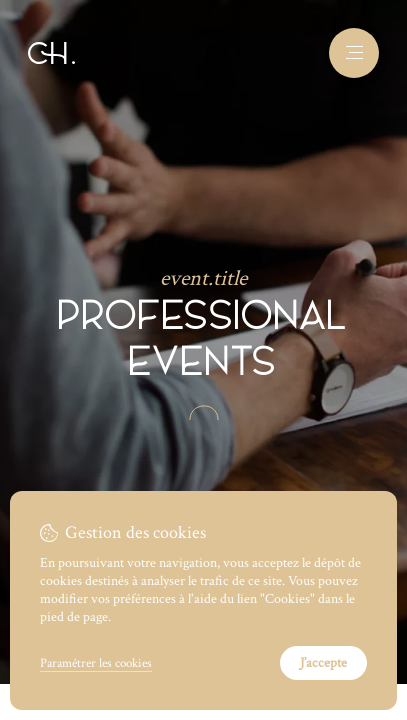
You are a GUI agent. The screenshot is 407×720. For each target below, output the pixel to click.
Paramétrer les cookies (96, 663)
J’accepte (323, 663)
